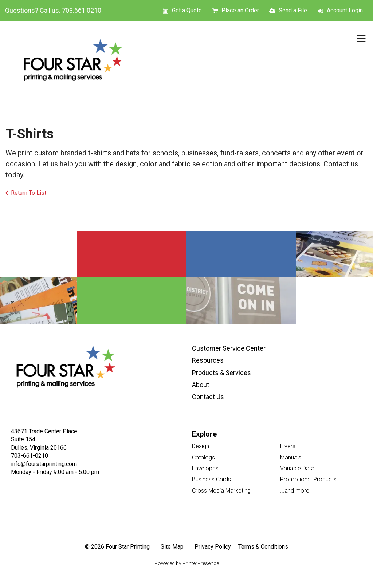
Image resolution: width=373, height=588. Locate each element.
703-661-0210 (30, 456)
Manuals (291, 457)
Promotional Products (308, 479)
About (201, 385)
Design (201, 446)
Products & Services (221, 373)
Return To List (29, 193)
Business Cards (211, 479)
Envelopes (205, 468)
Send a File (293, 10)
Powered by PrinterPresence (187, 563)
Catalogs (203, 457)
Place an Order (240, 10)
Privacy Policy (213, 547)
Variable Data (297, 468)
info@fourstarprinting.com (44, 464)
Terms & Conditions (263, 547)
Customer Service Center (229, 348)
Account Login (345, 10)
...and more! (295, 491)
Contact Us (208, 397)
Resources (208, 360)
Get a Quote (187, 10)
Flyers (288, 446)
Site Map (172, 547)
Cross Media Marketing (221, 491)
